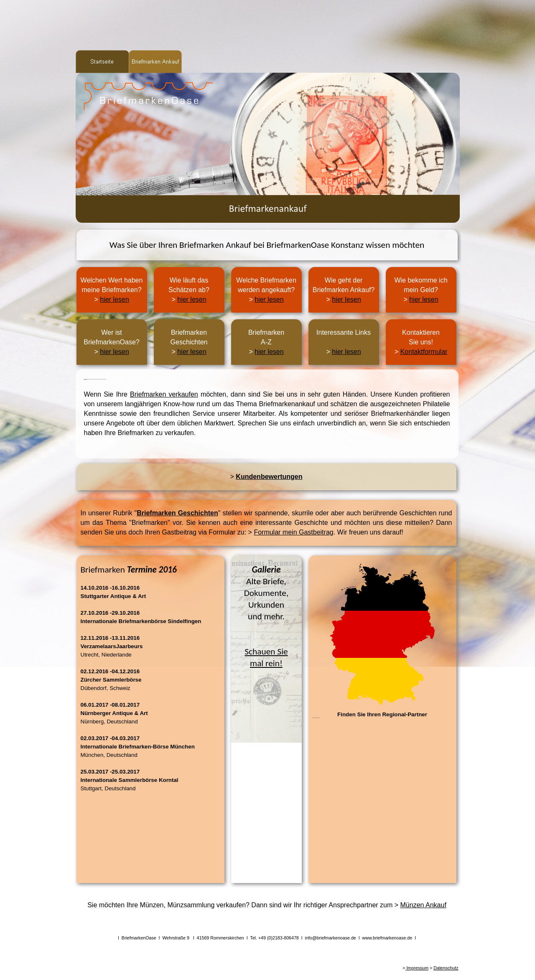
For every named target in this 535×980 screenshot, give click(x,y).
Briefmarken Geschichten (177, 513)
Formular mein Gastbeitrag (293, 532)
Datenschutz (446, 968)
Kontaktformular (424, 352)
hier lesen (114, 299)
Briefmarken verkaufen (164, 394)
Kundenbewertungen (269, 477)
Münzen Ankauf (423, 905)
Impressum (417, 968)
